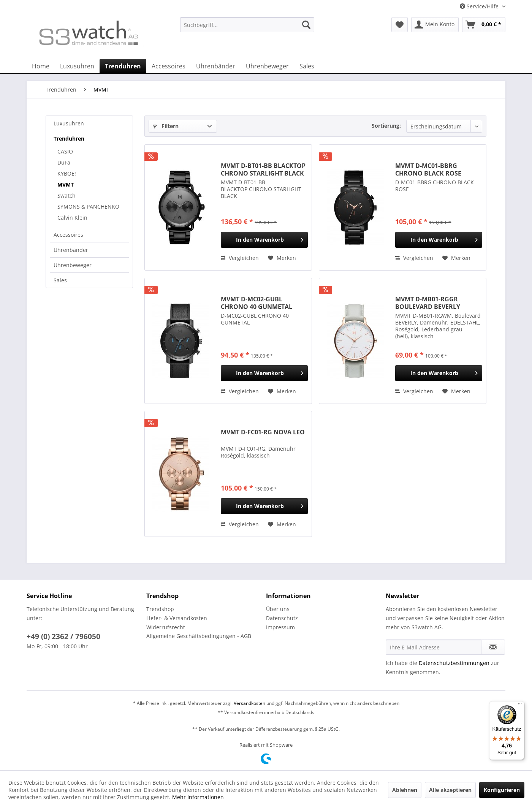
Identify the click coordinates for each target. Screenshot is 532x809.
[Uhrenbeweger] (267, 66)
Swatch (66, 196)
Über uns (278, 609)
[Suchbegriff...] (247, 25)
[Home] (41, 66)
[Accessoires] (169, 66)
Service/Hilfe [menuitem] (480, 6)
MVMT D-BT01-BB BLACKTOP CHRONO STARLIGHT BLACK (263, 169)
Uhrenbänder (71, 250)
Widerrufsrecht (166, 627)
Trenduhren (69, 139)
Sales (60, 280)
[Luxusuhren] (77, 66)
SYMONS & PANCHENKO (88, 207)
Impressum (280, 627)
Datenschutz (282, 618)
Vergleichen (240, 258)
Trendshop (160, 609)
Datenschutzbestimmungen (454, 663)
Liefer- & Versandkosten (177, 618)
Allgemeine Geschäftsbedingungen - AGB (199, 636)
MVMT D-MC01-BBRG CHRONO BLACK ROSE (428, 169)
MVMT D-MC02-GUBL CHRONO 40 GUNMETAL (256, 303)
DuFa (64, 162)
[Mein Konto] (435, 25)
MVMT (66, 184)
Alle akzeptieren (450, 790)
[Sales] (307, 66)
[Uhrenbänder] (216, 66)
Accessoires (68, 235)
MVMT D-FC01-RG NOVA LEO (263, 432)
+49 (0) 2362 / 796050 (63, 636)
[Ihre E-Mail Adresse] (434, 647)
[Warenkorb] (484, 25)
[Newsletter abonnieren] (493, 647)
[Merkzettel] (400, 25)
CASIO (65, 151)
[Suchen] (306, 25)
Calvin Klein (72, 218)
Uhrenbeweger (73, 265)
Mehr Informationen (198, 797)
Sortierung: (386, 126)
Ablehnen (405, 790)
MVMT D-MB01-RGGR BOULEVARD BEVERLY (428, 303)
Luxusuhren (69, 123)
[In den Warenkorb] (264, 240)
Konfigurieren (502, 790)
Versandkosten (249, 703)
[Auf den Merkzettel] (282, 258)
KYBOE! (67, 173)
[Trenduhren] (123, 66)
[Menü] (520, 706)
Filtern (166, 126)
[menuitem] (247, 28)
